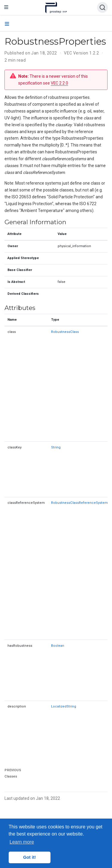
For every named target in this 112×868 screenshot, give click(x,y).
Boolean (58, 646)
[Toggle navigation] (6, 7)
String (56, 447)
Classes (11, 776)
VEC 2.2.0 (59, 83)
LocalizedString (64, 706)
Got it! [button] (30, 857)
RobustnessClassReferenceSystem (79, 503)
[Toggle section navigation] (7, 24)
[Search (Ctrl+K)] (102, 7)
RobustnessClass (65, 332)
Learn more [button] (22, 842)
